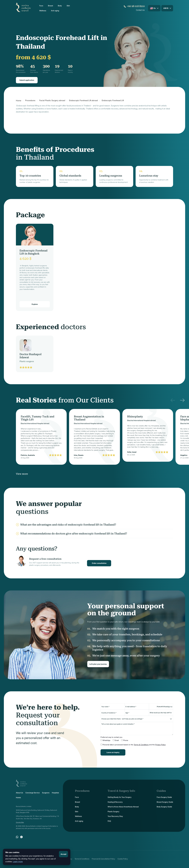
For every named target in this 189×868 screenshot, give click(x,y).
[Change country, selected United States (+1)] (159, 707)
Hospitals (55, 793)
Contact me (140, 10)
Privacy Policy (160, 745)
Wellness (43, 11)
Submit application (27, 80)
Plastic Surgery (113, 811)
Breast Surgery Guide (165, 802)
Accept (63, 854)
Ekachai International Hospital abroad (35, 423)
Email (117, 740)
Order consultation (99, 563)
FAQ (109, 821)
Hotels (18, 798)
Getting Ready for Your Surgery (120, 797)
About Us (19, 793)
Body (60, 6)
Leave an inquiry (113, 752)
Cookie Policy (123, 859)
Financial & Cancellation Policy (103, 859)
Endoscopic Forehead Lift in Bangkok (33, 252)
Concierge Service (33, 793)
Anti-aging (55, 11)
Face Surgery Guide (164, 797)
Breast (51, 6)
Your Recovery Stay (115, 816)
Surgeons (46, 793)
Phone (126, 740)
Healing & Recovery (115, 802)
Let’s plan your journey (98, 664)
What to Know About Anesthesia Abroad (123, 807)
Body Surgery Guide (164, 807)
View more (22, 474)
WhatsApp (106, 740)
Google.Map (20, 822)
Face (41, 6)
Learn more (18, 861)
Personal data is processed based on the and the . (134, 745)
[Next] (182, 400)
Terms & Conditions (141, 745)
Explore (35, 304)
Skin (68, 6)
